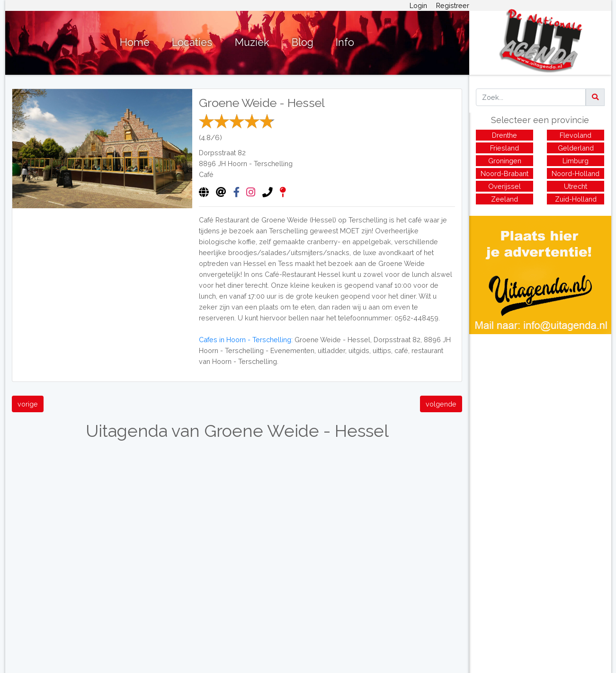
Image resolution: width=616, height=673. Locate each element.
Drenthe (504, 135)
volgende (441, 404)
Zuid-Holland (576, 199)
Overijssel (504, 186)
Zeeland (504, 199)
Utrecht (576, 186)
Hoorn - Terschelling (260, 164)
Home (135, 42)
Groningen (505, 161)
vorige (28, 404)
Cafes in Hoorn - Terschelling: (246, 340)
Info (345, 42)
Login (418, 5)
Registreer (453, 5)
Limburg (576, 161)
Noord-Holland (576, 173)
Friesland (504, 148)
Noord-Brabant (504, 173)
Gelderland (576, 148)
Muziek (252, 42)
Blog (303, 42)
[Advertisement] (540, 400)
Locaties (192, 42)
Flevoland (576, 135)
